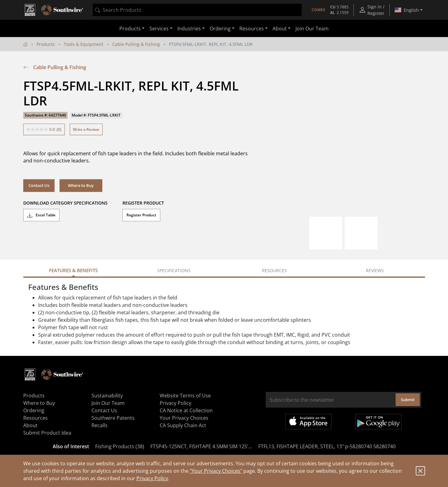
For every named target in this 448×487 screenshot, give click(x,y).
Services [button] (159, 29)
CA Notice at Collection (186, 410)
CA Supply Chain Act (183, 425)
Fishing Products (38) (120, 446)
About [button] (280, 29)
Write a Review (86, 129)
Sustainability (107, 396)
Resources (35, 418)
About (30, 425)
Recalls (100, 425)
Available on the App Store (308, 422)
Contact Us (39, 185)
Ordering (34, 410)
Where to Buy (81, 185)
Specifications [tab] (174, 270)
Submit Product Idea (47, 433)
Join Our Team (312, 29)
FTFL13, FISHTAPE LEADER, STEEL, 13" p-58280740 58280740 (327, 446)
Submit (408, 400)
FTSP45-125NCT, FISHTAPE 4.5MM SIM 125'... (201, 446)
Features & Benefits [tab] (73, 270)
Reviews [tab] (375, 270)
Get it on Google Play (378, 422)
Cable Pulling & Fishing (136, 44)
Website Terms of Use (185, 396)
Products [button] (130, 29)
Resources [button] (252, 29)
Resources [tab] (274, 270)
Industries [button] (189, 29)
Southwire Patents (113, 418)
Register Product (141, 215)
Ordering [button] (220, 29)
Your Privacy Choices (184, 418)
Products (46, 44)
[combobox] (197, 10)
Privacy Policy (152, 478)
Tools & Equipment (84, 44)
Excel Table (41, 215)
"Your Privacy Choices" (216, 471)
